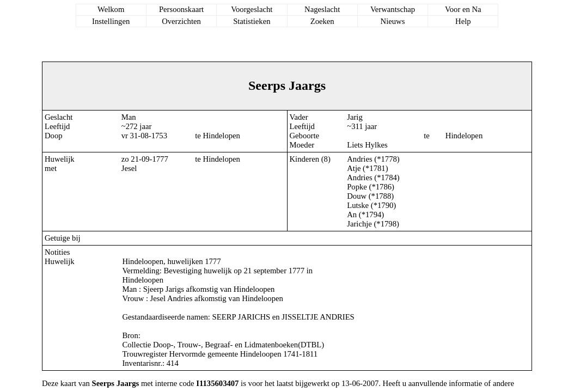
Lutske (358, 205)
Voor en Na (463, 9)
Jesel (129, 168)
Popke (357, 187)
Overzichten (181, 21)
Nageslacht (322, 9)
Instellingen (111, 21)
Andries (359, 159)
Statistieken (252, 21)
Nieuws (393, 21)
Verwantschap (393, 9)
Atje (354, 168)
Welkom (111, 9)
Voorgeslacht (252, 9)
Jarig (355, 117)
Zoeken (322, 21)
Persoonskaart (181, 9)
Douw (357, 196)
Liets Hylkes (367, 145)
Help (463, 21)
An (352, 215)
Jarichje (359, 224)
